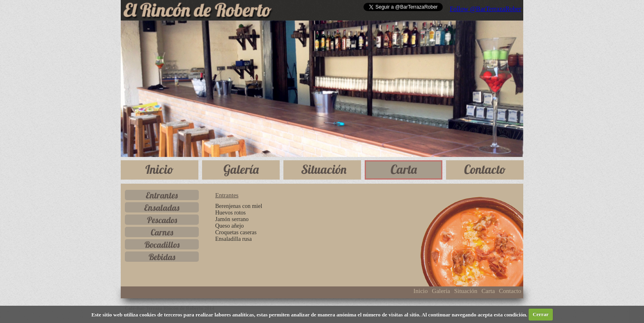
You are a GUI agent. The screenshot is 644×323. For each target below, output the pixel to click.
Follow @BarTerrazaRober (485, 9)
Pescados (162, 220)
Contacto (485, 169)
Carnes (162, 232)
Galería (241, 169)
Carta (404, 169)
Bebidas (162, 257)
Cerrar (541, 314)
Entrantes (162, 195)
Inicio (160, 169)
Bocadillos (162, 245)
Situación (324, 169)
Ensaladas (162, 208)
